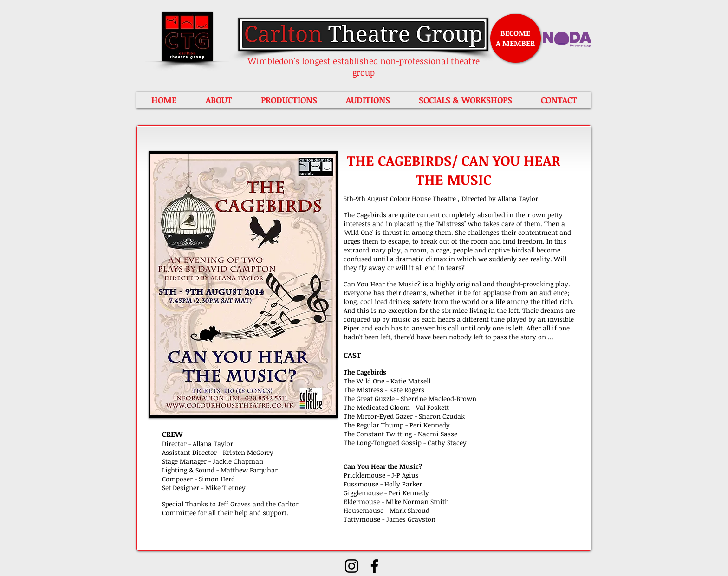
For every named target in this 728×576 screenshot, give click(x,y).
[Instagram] (352, 566)
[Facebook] (374, 566)
